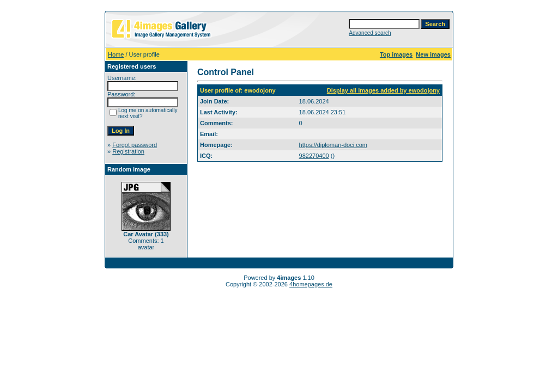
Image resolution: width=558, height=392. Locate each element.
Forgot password (135, 145)
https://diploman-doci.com (333, 145)
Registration (128, 151)
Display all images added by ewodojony (383, 90)
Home (116, 54)
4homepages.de (311, 284)
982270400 (314, 156)
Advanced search (370, 33)
